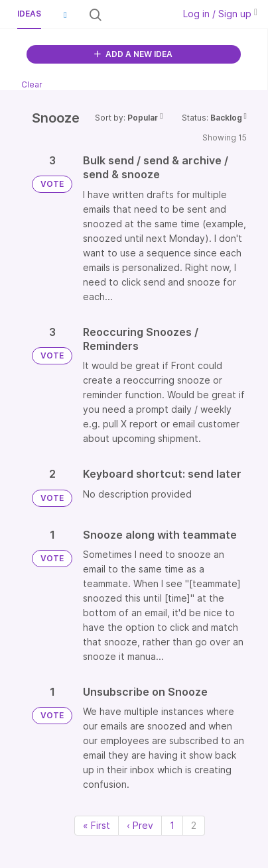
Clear (32, 84)
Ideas (29, 14)
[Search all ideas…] (137, 15)
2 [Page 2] (194, 825)
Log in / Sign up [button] (220, 14)
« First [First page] (97, 825)
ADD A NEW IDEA (133, 54)
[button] (65, 15)
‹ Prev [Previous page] (140, 825)
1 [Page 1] (172, 825)
